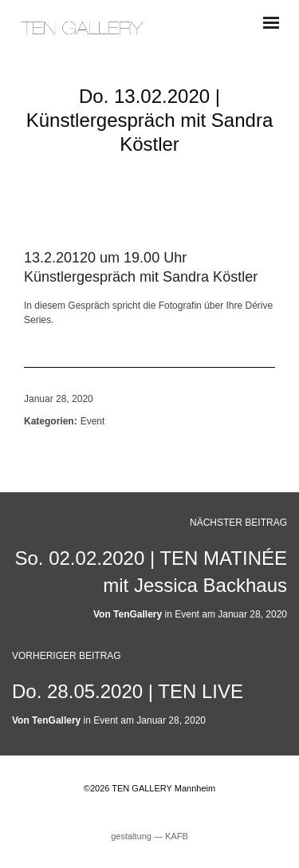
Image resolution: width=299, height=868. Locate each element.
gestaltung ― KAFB (149, 836)
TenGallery (138, 614)
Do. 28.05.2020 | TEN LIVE (128, 691)
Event (93, 421)
